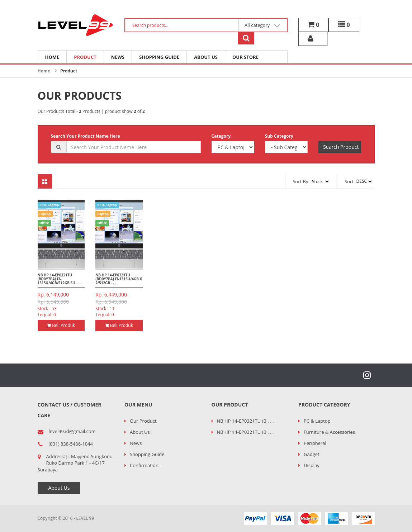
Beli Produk (61, 325)
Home (52, 57)
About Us (206, 57)
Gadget (312, 454)
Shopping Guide (159, 57)
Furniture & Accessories (329, 432)
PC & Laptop (317, 421)
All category (262, 25)
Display (312, 465)
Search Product (341, 147)
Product (85, 57)
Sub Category (279, 136)
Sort (349, 181)
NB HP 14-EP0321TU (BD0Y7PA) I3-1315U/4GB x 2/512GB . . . (119, 279)
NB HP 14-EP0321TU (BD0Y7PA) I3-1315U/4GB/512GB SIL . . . (60, 279)
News (118, 57)
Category (221, 136)
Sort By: (301, 181)
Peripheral (315, 443)
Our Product (143, 421)
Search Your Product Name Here (86, 136)
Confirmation (144, 465)
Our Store (245, 57)
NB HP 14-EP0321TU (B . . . (245, 421)
